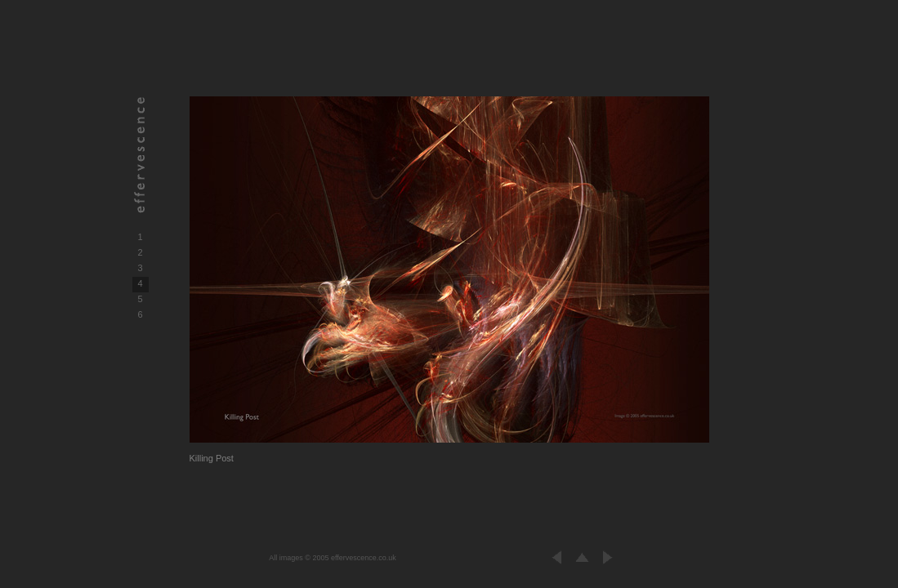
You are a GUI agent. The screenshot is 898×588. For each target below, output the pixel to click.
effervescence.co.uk (364, 558)
